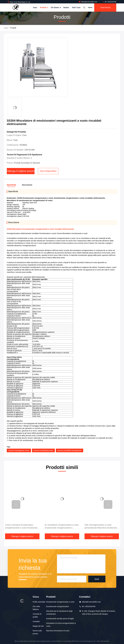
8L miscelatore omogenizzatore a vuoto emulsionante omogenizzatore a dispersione (62, 527)
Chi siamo (56, 8)
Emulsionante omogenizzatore (58, 606)
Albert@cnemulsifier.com (88, 2)
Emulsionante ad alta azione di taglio (60, 619)
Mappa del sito (38, 626)
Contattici (36, 621)
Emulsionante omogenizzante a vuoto (60, 602)
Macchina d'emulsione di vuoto (58, 631)
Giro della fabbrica (36, 608)
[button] (16, 504)
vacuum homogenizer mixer (19, 450)
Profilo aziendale (39, 602)
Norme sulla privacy (37, 632)
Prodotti (44, 8)
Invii (97, 579)
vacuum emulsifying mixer (43, 450)
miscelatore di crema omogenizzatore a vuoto (61, 625)
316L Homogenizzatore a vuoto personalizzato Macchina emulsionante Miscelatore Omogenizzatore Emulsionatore (101, 527)
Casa (35, 8)
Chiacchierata (105, 8)
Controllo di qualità (37, 615)
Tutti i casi (76, 8)
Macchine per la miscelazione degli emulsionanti (59, 613)
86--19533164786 (109, 2)
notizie (66, 8)
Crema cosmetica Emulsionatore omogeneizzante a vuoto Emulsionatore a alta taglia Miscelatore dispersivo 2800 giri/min (22, 527)
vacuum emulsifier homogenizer (70, 450)
